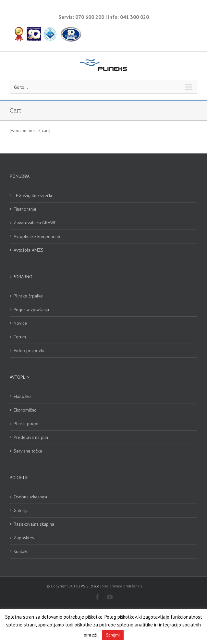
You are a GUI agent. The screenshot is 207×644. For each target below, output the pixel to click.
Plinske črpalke (28, 296)
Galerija (21, 510)
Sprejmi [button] (113, 635)
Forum (20, 337)
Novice (20, 323)
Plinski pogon (27, 424)
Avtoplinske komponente (38, 236)
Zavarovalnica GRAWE (35, 223)
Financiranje (25, 209)
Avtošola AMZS (29, 250)
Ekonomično (25, 410)
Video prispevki (29, 350)
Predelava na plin (31, 437)
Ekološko (22, 396)
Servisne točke (28, 451)
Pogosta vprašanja (31, 309)
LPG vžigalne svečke (34, 195)
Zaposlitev (24, 538)
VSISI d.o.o (90, 586)
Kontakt (21, 551)
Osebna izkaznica (30, 497)
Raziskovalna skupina (34, 524)
